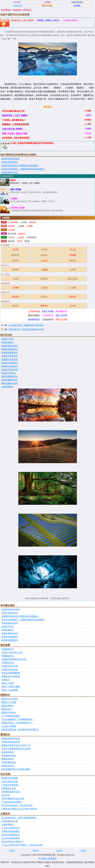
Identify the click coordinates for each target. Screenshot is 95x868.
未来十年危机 (16, 189)
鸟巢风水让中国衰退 (11, 676)
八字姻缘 (29, 226)
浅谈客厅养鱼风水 (10, 363)
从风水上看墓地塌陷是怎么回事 (16, 749)
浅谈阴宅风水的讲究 (11, 159)
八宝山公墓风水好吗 (11, 828)
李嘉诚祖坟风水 (9, 756)
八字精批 (14, 198)
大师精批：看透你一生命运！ (48, 20)
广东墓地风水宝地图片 (12, 802)
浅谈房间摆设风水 (10, 353)
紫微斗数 (73, 261)
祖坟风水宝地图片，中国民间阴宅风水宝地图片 (23, 169)
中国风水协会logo (10, 670)
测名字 (20, 241)
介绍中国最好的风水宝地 (13, 799)
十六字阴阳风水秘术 (11, 716)
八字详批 (73, 270)
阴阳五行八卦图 (9, 702)
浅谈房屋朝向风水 (10, 380)
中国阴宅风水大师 (10, 666)
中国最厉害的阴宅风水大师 (14, 659)
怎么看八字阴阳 (9, 726)
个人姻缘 (73, 288)
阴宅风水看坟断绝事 (11, 673)
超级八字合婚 (61, 319)
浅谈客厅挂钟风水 (10, 366)
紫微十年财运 (73, 279)
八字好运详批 (48, 319)
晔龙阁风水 (6, 10)
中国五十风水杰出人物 (12, 653)
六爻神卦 (73, 306)
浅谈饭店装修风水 (10, 349)
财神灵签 (11, 241)
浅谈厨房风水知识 (10, 172)
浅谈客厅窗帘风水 (10, 356)
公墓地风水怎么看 (10, 821)
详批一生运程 (61, 315)
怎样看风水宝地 (9, 788)
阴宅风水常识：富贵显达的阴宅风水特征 (26, 329)
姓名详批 (33, 222)
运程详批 (15, 261)
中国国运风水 (8, 656)
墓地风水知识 (8, 766)
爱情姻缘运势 (61, 311)
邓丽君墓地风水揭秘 (11, 739)
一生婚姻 (21, 226)
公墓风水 (83, 851)
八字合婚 (11, 230)
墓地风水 (18, 10)
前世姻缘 (11, 226)
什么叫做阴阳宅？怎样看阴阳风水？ (18, 719)
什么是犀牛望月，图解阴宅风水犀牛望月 (26, 325)
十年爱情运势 (48, 315)
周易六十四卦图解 (10, 690)
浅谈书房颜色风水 (10, 377)
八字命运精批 (13, 222)
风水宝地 (5, 795)
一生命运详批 (17, 5)
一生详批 (21, 237)
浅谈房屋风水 (7, 342)
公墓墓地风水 (8, 825)
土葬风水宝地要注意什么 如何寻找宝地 (19, 809)
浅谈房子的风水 (8, 373)
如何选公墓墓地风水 (11, 835)
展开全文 (48, 107)
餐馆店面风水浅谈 (10, 383)
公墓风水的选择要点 (11, 831)
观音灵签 (15, 306)
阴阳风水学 (7, 709)
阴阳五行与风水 (9, 713)
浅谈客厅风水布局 (10, 370)
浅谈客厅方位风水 (10, 359)
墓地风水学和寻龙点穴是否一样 (16, 745)
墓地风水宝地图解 (10, 778)
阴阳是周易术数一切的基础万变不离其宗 (20, 730)
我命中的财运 (34, 315)
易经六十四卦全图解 (11, 687)
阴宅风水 (28, 10)
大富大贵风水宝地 (10, 782)
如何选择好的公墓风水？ (13, 842)
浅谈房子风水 (7, 339)
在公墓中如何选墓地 (11, 838)
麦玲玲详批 (12, 234)
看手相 (27, 241)
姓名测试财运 (34, 319)
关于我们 (42, 859)
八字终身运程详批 (70, 20)
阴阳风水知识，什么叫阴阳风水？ (17, 723)
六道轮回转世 (31, 237)
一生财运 (15, 279)
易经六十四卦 (8, 683)
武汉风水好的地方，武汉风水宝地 (17, 805)
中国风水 (5, 680)
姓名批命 (44, 279)
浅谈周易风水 (7, 387)
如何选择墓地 (8, 752)
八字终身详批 (34, 311)
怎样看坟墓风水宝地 (11, 792)
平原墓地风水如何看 (11, 742)
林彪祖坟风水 (8, 759)
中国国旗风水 (8, 649)
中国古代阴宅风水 (10, 162)
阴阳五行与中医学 (10, 699)
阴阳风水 (36, 851)
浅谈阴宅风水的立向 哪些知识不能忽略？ (20, 166)
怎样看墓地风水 (9, 762)
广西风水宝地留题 (10, 785)
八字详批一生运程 (17, 208)
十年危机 (24, 222)
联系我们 (53, 859)
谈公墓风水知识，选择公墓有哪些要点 (19, 818)
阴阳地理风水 (8, 706)
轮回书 (13, 180)
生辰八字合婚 (48, 311)
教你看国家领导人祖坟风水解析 (16, 769)
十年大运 (11, 237)
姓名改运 (22, 234)
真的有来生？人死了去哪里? (23, 20)
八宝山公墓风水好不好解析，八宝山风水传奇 (22, 845)
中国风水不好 (8, 663)
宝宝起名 (44, 297)
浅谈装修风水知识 (10, 346)
